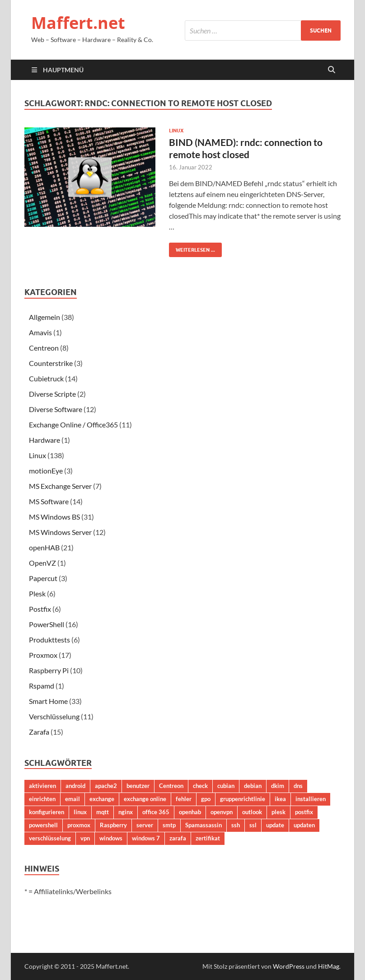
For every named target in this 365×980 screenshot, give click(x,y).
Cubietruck (46, 378)
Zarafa (39, 732)
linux (80, 812)
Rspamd (42, 686)
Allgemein (44, 317)
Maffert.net (78, 23)
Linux (176, 131)
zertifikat (208, 838)
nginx (126, 812)
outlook (252, 812)
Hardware (44, 440)
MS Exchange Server (60, 486)
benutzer (138, 786)
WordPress (289, 966)
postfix (304, 812)
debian (253, 786)
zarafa (178, 838)
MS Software (49, 501)
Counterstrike (51, 363)
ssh (236, 825)
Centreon (44, 348)
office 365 (156, 812)
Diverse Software (56, 409)
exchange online (145, 799)
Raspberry (113, 825)
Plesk (37, 593)
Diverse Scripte (52, 394)
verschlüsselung (50, 838)
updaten (304, 825)
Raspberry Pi (49, 670)
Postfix (40, 609)
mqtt (103, 812)
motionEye (46, 471)
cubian (226, 786)
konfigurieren (47, 812)
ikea (280, 799)
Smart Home (48, 701)
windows (111, 838)
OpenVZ (42, 563)
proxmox (79, 825)
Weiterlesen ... (192, 248)
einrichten (42, 799)
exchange (102, 799)
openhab (190, 812)
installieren (311, 799)
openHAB (44, 547)
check (200, 786)
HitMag (329, 966)
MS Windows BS (54, 517)
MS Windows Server (60, 532)
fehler (184, 799)
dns (298, 786)
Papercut (43, 578)
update (275, 825)
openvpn (222, 812)
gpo (206, 799)
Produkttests (49, 640)
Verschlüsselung (54, 716)
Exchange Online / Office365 (73, 424)
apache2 (106, 786)
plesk (278, 812)
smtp (169, 825)
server (145, 825)
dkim (278, 786)
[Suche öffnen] (332, 70)
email (73, 799)
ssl (253, 825)
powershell (43, 825)
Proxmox (43, 655)
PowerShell (47, 624)
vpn (85, 838)
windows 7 (146, 838)
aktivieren (42, 786)
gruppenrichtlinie (243, 799)
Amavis (40, 332)
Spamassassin (204, 825)
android (75, 786)
